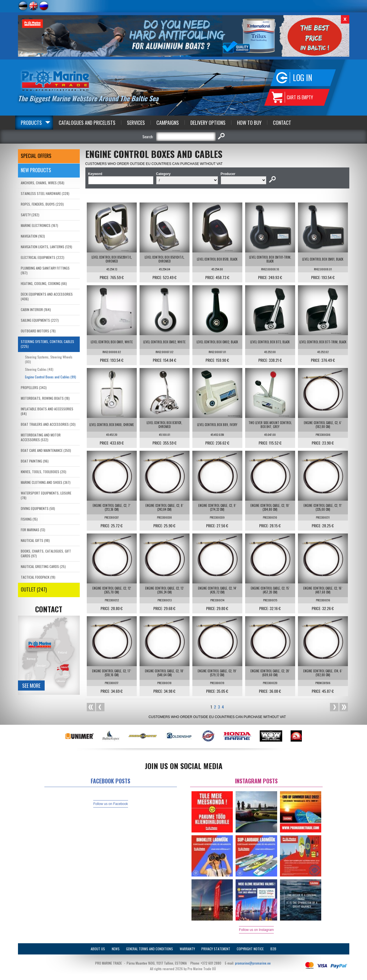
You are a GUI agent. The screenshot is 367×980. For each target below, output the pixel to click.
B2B (273, 949)
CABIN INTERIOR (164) (36, 310)
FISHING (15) (29, 519)
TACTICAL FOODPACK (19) (38, 577)
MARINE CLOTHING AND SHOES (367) (46, 482)
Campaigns (168, 123)
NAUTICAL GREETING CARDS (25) (43, 566)
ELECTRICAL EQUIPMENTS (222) (43, 257)
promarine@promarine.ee (253, 963)
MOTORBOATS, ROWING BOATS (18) (45, 398)
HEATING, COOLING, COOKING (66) (44, 283)
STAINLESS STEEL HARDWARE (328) (45, 193)
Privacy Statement (216, 949)
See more (31, 685)
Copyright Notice (250, 949)
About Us (98, 949)
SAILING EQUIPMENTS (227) (40, 320)
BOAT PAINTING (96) (35, 461)
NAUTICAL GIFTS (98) (35, 540)
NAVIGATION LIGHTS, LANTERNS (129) (46, 247)
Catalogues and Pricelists (87, 123)
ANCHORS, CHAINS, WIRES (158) (43, 183)
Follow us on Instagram (256, 930)
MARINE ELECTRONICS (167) (39, 225)
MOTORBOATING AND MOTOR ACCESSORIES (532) (41, 437)
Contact (282, 123)
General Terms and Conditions (150, 949)
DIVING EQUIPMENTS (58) (38, 508)
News (116, 949)
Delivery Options (208, 123)
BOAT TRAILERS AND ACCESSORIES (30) (48, 424)
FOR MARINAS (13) (33, 530)
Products (31, 123)
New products (36, 170)
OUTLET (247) (34, 589)
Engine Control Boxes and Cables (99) (51, 377)
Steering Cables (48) (39, 369)
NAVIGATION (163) (33, 236)
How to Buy (249, 123)
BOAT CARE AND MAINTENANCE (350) (46, 450)
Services (136, 123)
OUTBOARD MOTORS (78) (38, 331)
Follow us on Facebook (110, 804)
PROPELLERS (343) (34, 387)
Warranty (187, 949)
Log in (303, 78)
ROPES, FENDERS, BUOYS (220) (42, 204)
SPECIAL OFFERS (36, 156)
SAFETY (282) (30, 215)
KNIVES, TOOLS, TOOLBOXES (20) (44, 472)
